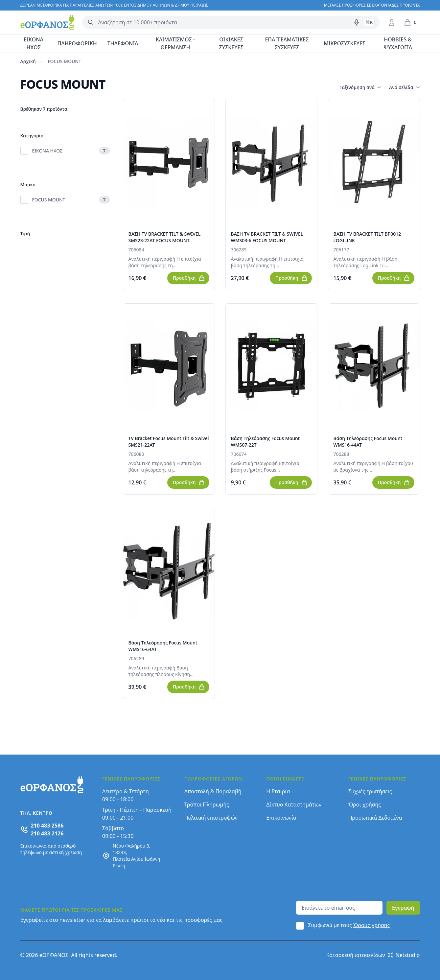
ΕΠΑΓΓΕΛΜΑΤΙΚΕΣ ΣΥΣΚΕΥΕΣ (287, 43)
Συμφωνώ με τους (349, 925)
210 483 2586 (47, 826)
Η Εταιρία (278, 791)
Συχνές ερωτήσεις (370, 791)
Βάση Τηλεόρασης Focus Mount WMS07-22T (266, 442)
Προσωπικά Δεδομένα (375, 818)
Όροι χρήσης (365, 805)
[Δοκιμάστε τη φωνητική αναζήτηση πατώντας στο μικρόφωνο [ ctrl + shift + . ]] (357, 22)
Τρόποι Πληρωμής (207, 805)
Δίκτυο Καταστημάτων (294, 805)
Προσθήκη (189, 278)
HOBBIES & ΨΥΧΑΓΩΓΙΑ (398, 43)
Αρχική (28, 61)
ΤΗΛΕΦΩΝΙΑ (123, 43)
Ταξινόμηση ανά (360, 87)
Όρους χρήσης (371, 925)
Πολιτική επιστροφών (211, 818)
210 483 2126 (47, 833)
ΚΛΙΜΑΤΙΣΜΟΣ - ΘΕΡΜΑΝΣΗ (175, 43)
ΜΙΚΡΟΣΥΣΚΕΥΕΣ (345, 43)
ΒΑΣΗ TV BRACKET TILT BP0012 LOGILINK (367, 237)
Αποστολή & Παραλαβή (213, 791)
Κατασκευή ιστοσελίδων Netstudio (373, 955)
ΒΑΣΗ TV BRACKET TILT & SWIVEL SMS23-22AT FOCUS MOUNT (165, 237)
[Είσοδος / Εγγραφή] (392, 22)
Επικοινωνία (281, 818)
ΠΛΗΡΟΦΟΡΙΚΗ (77, 43)
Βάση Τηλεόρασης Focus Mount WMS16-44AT (368, 442)
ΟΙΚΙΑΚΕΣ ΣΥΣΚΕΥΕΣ (231, 43)
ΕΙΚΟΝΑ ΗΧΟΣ (34, 43)
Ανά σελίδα (404, 87)
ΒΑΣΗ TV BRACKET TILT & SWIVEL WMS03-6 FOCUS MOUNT (267, 237)
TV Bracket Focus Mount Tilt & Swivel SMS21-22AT (169, 442)
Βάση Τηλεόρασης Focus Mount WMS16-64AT (163, 646)
